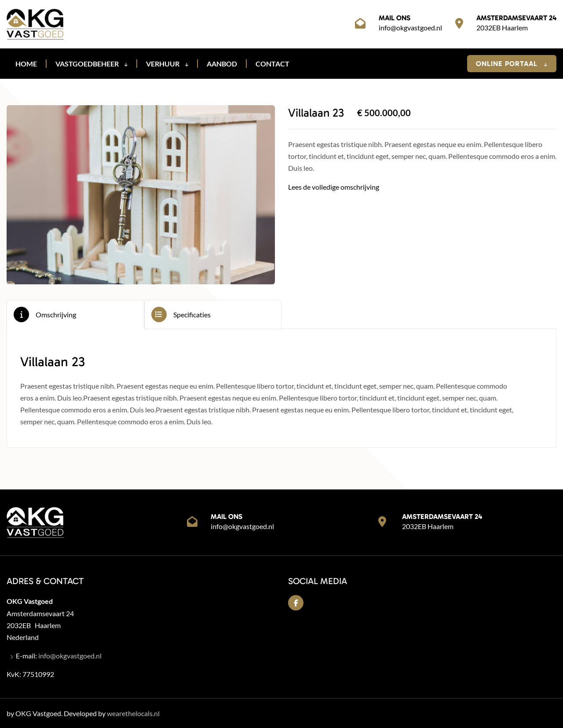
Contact (272, 64)
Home (26, 64)
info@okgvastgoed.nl (410, 28)
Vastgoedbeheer (91, 64)
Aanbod (222, 64)
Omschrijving (56, 314)
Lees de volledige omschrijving (334, 187)
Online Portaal (512, 64)
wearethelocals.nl (133, 713)
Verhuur (167, 64)
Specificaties (192, 314)
